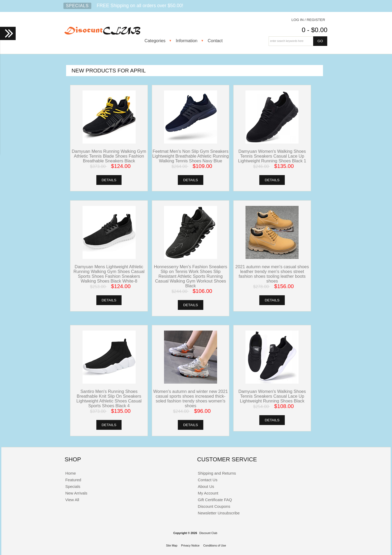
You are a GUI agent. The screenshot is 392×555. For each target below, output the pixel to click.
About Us (206, 486)
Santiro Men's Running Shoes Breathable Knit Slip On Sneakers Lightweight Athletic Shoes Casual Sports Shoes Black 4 (109, 398)
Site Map (172, 545)
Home (71, 473)
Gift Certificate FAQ (215, 500)
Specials (77, 6)
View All (72, 500)
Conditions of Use (215, 545)
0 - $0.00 (315, 30)
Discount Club (208, 533)
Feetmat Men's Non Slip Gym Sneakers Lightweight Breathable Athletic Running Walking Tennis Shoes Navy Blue (191, 156)
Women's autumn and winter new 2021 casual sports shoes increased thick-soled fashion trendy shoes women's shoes (190, 398)
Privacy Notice (190, 545)
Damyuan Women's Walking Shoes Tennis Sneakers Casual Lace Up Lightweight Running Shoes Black (272, 396)
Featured (73, 480)
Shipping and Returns (217, 473)
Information (187, 41)
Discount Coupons (214, 506)
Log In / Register (308, 20)
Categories (155, 41)
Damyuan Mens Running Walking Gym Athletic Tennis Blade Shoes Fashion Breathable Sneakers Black (109, 156)
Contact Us (208, 480)
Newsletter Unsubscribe (219, 513)
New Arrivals (76, 493)
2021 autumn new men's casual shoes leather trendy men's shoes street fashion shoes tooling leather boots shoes (272, 274)
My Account (208, 493)
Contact (215, 41)
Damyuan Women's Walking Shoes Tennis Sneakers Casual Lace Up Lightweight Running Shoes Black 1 (272, 156)
